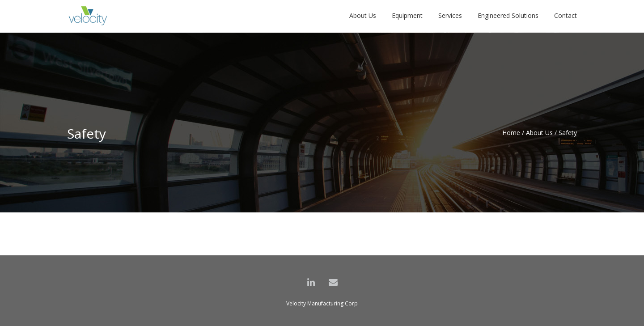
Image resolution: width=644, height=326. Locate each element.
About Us (539, 133)
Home (511, 133)
